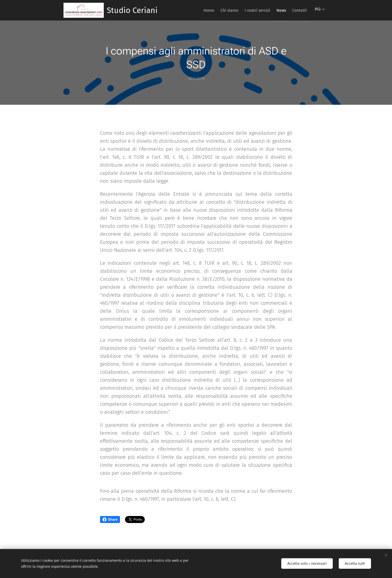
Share (110, 519)
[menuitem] (197, 10)
